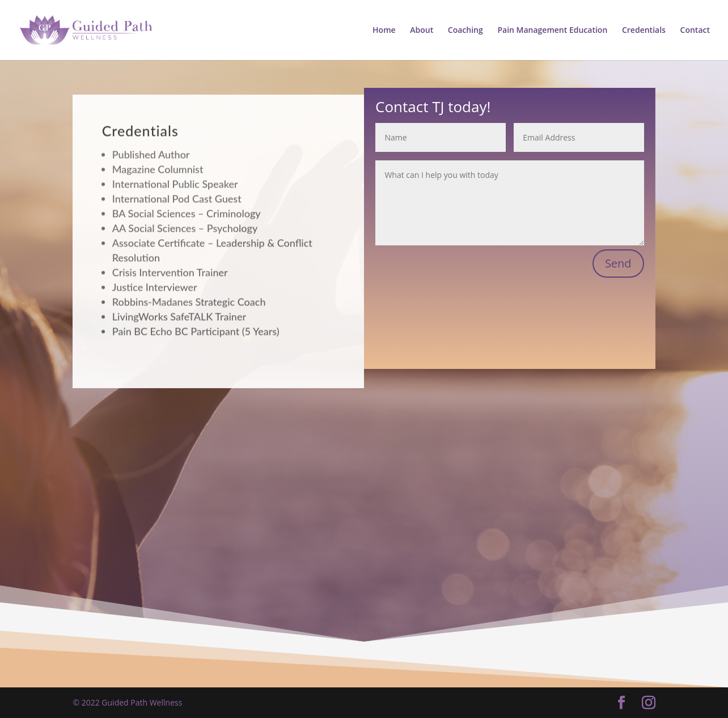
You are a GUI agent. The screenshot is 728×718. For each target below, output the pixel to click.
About (422, 31)
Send (618, 263)
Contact (695, 31)
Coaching (465, 31)
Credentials (644, 31)
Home (384, 31)
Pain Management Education (552, 31)
